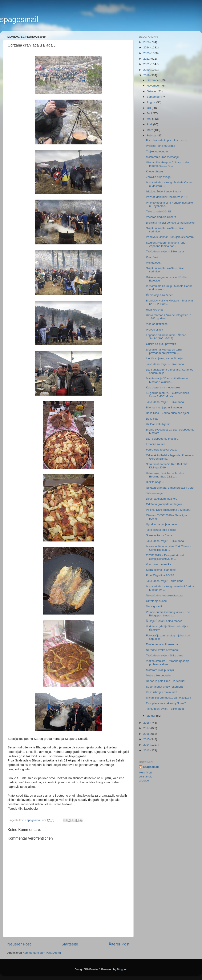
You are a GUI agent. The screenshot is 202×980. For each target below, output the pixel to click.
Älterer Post (119, 944)
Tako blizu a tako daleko (161, 530)
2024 (147, 47)
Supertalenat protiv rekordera (164, 687)
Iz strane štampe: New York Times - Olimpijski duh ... (168, 548)
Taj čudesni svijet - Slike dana (165, 655)
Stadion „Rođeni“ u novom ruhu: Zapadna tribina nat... (166, 244)
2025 (147, 42)
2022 (147, 59)
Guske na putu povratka (161, 344)
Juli (149, 108)
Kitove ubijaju (154, 171)
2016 (147, 734)
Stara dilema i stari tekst (161, 570)
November (154, 86)
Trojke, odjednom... (158, 151)
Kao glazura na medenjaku (163, 387)
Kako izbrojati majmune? (162, 692)
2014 (147, 745)
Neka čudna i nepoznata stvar (165, 595)
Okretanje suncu (156, 601)
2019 (147, 75)
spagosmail (19, 19)
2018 (147, 723)
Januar (151, 716)
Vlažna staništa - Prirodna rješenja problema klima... (168, 663)
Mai (149, 119)
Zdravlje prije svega (158, 177)
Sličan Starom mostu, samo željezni (169, 698)
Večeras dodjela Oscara (161, 217)
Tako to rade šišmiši (159, 211)
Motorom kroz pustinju (160, 670)
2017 (147, 728)
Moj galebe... (154, 263)
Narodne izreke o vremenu (163, 650)
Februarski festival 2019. (161, 450)
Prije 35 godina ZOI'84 (160, 575)
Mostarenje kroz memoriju (162, 157)
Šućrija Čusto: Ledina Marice (164, 621)
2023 (147, 53)
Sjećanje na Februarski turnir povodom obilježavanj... (164, 351)
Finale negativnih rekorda (162, 644)
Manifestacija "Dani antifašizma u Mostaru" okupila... (167, 380)
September (154, 97)
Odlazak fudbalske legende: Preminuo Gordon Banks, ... (170, 457)
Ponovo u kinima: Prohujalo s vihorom (170, 237)
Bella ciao (152, 419)
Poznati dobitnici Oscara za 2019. (167, 197)
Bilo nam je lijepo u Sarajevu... (165, 407)
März (150, 130)
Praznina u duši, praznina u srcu (166, 140)
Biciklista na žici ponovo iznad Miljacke (170, 223)
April (150, 124)
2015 (147, 739)
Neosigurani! (154, 606)
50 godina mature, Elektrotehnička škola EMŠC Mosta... (168, 395)
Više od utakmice (157, 324)
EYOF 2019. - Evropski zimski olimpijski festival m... (165, 557)
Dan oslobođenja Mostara (162, 439)
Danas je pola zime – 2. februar (166, 681)
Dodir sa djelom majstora (162, 499)
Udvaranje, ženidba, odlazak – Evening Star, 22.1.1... (165, 475)
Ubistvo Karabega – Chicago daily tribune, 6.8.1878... (167, 164)
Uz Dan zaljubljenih (158, 424)
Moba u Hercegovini (159, 675)
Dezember (154, 80)
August (151, 102)
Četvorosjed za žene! (159, 295)
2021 (147, 64)
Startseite (70, 944)
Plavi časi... (153, 257)
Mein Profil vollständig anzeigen (146, 777)
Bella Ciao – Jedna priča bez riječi (167, 413)
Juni (150, 113)
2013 (147, 750)
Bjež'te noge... (155, 482)
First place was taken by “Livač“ (166, 703)
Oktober (152, 91)
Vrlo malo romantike (159, 564)
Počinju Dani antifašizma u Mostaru (168, 510)
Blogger (122, 969)
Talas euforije (154, 493)
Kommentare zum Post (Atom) (42, 953)
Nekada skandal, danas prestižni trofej (170, 488)
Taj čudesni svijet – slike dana (165, 581)
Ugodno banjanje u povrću (163, 524)
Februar (152, 135)
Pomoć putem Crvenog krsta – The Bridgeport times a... (168, 614)
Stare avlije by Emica (159, 535)
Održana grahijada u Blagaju (164, 504)
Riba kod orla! (155, 310)
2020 (147, 70)
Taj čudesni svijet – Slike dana (165, 251)
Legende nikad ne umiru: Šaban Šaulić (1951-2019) (166, 337)
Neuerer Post (19, 944)
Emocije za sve (156, 444)
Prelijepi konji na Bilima (161, 146)
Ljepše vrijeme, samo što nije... (165, 358)
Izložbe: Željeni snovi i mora (164, 191)
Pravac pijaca (155, 330)
